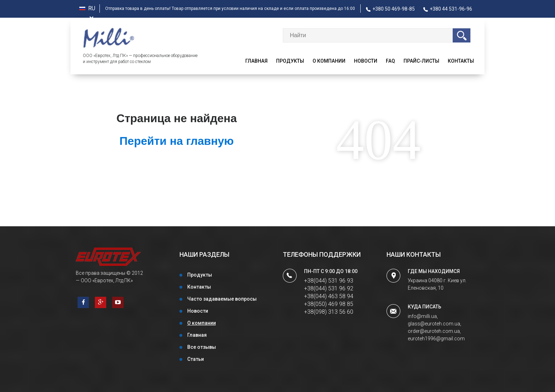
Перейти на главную (177, 141)
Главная (256, 61)
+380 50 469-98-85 (390, 9)
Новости (366, 61)
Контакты (461, 61)
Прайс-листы (421, 61)
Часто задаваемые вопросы (222, 299)
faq (390, 61)
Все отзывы (202, 347)
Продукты (290, 61)
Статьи (196, 359)
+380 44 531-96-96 (448, 9)
